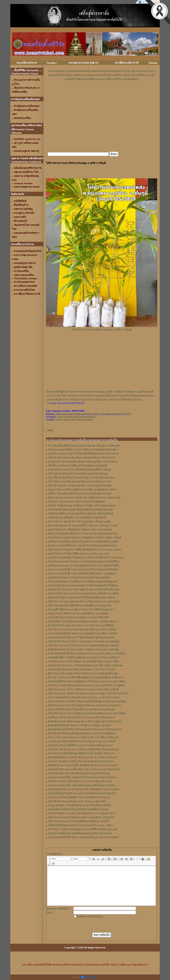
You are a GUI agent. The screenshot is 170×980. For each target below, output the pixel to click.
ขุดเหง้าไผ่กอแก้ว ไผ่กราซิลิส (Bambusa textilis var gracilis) (79, 554)
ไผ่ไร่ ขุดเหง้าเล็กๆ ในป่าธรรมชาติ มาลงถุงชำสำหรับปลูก (78, 474)
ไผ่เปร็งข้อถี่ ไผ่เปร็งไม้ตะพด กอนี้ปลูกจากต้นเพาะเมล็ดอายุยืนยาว (83, 621)
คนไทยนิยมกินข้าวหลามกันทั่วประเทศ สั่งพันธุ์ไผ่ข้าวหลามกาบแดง (83, 789)
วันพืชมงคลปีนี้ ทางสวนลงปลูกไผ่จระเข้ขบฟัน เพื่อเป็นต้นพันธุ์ (81, 514)
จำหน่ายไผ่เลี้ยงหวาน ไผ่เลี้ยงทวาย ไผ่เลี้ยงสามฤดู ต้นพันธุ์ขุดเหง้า (83, 582)
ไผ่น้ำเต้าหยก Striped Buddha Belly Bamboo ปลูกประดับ (77, 801)
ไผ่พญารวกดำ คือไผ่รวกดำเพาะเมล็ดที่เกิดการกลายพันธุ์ (78, 613)
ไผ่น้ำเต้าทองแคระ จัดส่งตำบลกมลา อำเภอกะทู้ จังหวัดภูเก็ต (80, 486)
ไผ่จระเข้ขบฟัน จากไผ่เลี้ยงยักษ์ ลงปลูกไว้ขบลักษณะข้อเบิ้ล (79, 805)
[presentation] (99, 925)
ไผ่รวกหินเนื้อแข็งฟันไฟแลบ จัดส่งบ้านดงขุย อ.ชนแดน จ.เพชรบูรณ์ (84, 446)
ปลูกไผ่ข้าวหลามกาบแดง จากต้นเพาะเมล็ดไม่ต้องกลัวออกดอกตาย (83, 749)
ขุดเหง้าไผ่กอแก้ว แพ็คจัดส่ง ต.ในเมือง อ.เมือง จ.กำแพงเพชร (80, 530)
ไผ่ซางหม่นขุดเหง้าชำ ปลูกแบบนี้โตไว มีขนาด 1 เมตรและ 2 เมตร (83, 526)
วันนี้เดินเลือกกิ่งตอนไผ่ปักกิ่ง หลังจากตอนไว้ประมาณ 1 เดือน (80, 825)
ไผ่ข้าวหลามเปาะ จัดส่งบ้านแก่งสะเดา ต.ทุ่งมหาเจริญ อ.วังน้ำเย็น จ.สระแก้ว (88, 693)
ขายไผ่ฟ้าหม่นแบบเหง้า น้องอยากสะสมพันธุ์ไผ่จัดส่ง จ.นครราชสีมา (84, 661)
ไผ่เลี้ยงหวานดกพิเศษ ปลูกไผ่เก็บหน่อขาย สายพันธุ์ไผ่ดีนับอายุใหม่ (83, 542)
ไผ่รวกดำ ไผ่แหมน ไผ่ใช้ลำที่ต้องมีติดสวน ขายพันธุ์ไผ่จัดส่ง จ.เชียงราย (85, 677)
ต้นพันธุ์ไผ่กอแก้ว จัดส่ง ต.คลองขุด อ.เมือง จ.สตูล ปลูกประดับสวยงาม (85, 721)
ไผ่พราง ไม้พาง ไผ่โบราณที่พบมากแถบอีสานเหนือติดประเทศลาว (83, 490)
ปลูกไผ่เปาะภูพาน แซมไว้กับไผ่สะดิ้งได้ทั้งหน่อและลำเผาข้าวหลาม (83, 454)
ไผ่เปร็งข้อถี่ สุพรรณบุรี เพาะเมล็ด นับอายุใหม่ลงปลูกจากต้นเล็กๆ (82, 793)
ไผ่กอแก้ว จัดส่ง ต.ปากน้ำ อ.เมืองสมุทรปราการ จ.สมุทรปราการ (81, 813)
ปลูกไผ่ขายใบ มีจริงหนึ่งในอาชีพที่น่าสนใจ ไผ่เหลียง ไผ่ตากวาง (81, 753)
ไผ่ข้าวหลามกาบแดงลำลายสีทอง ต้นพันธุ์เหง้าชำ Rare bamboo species (85, 550)
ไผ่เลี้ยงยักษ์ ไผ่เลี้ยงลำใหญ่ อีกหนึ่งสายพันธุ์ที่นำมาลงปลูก (78, 809)
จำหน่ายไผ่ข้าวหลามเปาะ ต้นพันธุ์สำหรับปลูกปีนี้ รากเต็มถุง (79, 470)
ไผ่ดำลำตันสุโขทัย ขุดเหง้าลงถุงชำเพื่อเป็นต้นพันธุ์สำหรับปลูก (80, 510)
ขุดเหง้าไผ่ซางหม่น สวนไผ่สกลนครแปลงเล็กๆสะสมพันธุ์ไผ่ (79, 578)
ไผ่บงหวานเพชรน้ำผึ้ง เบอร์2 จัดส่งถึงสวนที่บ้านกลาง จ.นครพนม (82, 574)
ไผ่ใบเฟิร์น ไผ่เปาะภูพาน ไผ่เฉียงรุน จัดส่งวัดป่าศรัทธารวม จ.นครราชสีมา (87, 713)
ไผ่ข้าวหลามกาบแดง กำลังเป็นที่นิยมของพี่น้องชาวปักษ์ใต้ (78, 821)
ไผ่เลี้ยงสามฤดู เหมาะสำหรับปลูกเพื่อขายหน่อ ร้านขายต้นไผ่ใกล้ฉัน (84, 566)
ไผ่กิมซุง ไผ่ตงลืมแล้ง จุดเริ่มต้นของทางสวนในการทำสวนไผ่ (80, 833)
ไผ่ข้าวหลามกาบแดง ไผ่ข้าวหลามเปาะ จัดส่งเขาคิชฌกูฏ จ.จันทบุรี (83, 645)
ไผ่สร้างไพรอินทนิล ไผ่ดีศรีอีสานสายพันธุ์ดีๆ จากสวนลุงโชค (80, 605)
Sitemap (153, 63)
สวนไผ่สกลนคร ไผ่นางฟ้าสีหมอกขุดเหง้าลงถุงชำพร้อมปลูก (79, 773)
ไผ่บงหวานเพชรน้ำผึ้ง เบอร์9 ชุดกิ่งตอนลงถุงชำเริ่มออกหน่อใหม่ (81, 785)
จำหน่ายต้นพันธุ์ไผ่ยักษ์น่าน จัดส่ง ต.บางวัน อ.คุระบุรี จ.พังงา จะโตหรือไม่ (87, 653)
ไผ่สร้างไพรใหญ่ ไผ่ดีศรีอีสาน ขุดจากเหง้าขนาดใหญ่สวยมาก (80, 745)
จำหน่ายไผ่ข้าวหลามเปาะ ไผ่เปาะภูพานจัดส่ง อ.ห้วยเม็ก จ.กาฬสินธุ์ (83, 593)
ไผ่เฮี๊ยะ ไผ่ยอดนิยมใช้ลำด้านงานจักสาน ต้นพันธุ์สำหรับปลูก (80, 494)
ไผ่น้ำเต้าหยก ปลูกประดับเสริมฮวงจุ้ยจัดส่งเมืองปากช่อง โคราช (81, 458)
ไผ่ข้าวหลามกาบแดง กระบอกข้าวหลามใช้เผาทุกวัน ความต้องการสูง (84, 498)
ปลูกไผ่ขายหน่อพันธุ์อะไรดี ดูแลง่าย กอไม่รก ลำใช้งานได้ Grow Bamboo (86, 558)
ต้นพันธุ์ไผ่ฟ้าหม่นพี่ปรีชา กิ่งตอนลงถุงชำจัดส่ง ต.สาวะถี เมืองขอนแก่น (85, 729)
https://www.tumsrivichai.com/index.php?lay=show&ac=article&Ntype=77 (94, 414)
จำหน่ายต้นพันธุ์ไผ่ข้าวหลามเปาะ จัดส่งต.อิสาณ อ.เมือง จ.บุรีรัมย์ (82, 633)
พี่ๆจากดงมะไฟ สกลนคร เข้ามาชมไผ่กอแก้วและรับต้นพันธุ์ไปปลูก (83, 673)
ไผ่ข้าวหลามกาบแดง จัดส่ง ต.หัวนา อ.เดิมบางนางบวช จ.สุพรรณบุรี (83, 601)
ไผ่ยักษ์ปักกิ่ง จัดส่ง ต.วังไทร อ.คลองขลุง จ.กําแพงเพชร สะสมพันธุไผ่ (84, 641)
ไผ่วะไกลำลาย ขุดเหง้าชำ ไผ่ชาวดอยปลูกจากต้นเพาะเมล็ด (79, 522)
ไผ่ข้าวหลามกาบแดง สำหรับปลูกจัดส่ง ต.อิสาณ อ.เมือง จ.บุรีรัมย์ (82, 629)
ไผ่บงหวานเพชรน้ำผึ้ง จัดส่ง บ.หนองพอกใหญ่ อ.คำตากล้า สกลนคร (83, 837)
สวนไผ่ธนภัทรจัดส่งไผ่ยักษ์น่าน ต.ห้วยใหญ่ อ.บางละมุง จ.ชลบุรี (81, 741)
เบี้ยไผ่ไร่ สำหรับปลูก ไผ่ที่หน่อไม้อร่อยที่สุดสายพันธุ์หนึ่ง (78, 466)
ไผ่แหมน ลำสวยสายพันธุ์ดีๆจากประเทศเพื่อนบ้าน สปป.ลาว (79, 797)
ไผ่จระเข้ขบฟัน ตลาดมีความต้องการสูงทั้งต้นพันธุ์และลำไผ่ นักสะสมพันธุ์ (87, 701)
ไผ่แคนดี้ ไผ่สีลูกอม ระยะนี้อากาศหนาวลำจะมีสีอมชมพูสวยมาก (82, 609)
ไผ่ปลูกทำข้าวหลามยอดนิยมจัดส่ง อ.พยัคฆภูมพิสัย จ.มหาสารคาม (83, 462)
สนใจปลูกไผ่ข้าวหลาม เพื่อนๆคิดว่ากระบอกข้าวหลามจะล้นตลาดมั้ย (84, 769)
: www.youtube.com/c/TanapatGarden (69, 419)
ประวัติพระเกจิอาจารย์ (127, 63)
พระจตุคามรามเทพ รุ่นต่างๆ (83, 63)
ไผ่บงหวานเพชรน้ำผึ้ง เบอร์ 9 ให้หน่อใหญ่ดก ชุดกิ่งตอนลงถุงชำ (81, 637)
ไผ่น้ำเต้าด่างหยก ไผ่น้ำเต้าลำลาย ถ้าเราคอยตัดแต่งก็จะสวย (80, 781)
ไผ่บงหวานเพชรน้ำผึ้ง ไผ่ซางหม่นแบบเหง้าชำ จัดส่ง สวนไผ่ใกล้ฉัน (83, 570)
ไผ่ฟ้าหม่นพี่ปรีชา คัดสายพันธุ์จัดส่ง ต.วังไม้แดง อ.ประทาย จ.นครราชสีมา (87, 681)
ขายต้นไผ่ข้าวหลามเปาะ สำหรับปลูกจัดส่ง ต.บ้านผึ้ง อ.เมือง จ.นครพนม (85, 665)
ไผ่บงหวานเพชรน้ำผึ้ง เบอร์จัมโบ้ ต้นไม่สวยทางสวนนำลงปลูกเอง (82, 777)
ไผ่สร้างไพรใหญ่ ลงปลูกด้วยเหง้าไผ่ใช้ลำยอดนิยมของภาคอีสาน (82, 597)
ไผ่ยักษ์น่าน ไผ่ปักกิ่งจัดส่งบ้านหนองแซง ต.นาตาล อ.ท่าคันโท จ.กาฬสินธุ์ (86, 685)
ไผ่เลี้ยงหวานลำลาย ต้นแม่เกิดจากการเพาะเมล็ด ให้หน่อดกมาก (82, 717)
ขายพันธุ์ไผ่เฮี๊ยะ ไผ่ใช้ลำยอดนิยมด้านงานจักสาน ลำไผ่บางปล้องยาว (84, 657)
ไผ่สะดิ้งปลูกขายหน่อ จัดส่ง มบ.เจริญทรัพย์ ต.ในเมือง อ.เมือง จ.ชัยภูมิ (85, 538)
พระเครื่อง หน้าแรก (27, 63)
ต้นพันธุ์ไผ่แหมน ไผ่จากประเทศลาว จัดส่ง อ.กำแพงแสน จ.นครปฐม (84, 649)
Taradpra (51, 63)
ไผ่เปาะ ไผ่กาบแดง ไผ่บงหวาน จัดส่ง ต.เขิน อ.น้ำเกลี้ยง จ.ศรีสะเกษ (83, 737)
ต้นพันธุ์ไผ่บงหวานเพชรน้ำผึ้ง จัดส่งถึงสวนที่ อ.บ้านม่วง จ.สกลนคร (83, 765)
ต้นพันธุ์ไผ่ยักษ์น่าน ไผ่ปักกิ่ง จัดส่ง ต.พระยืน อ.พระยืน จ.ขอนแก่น (82, 757)
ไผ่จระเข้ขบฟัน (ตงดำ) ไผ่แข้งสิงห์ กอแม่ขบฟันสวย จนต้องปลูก (82, 709)
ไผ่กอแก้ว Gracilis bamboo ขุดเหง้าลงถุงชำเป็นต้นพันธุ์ (76, 502)
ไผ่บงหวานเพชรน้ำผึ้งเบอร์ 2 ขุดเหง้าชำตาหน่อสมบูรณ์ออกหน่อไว (83, 546)
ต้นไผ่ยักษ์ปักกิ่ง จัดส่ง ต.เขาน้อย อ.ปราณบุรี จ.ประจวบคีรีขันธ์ (81, 625)
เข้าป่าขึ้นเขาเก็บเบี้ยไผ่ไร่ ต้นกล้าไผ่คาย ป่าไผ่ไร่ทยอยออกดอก (82, 478)
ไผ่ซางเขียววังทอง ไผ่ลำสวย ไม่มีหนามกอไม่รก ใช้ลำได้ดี (78, 617)
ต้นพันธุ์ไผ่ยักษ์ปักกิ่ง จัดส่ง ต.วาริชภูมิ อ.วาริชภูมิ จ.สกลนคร (79, 725)
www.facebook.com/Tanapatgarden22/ (77, 416)
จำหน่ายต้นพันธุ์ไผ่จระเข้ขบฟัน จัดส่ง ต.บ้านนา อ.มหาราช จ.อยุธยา (84, 697)
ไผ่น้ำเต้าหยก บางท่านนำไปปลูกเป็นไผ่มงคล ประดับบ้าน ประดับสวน (84, 705)
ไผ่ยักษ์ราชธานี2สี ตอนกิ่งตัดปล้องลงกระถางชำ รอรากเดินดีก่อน (82, 733)
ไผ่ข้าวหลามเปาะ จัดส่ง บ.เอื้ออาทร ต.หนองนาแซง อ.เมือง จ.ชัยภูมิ (83, 689)
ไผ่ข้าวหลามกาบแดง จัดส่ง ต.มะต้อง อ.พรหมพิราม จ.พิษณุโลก (81, 817)
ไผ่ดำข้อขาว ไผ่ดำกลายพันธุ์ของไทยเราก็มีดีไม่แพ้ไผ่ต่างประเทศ (82, 829)
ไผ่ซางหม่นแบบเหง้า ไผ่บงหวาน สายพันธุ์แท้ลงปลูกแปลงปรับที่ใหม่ (84, 562)
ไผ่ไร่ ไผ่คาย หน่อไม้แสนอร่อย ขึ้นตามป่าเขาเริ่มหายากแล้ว (80, 482)
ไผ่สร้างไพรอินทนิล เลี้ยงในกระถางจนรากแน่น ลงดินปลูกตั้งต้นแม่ (83, 534)
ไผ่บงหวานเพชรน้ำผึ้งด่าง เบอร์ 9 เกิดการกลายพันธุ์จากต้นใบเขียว (83, 450)
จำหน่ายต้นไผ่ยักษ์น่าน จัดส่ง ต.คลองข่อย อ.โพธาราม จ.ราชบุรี (81, 669)
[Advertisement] (102, 91)
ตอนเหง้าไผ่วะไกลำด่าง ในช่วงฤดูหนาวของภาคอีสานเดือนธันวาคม (84, 589)
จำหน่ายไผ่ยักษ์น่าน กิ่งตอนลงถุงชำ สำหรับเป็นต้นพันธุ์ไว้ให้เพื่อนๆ (83, 586)
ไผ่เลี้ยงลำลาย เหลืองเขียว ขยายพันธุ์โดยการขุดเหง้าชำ (77, 518)
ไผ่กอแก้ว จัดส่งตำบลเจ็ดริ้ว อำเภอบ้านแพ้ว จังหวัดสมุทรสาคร (81, 761)
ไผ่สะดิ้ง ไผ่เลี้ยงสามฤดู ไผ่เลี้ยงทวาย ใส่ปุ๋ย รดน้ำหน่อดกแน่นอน (82, 506)
